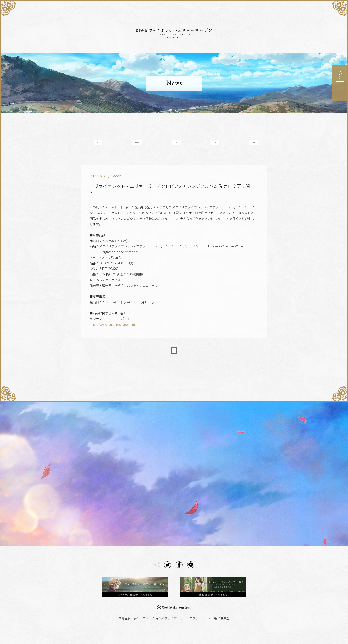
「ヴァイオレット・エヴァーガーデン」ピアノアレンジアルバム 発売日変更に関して (172, 196)
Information (141, 145)
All (108, 145)
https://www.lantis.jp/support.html (113, 332)
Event (207, 145)
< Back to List (174, 359)
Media (174, 145)
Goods (240, 145)
